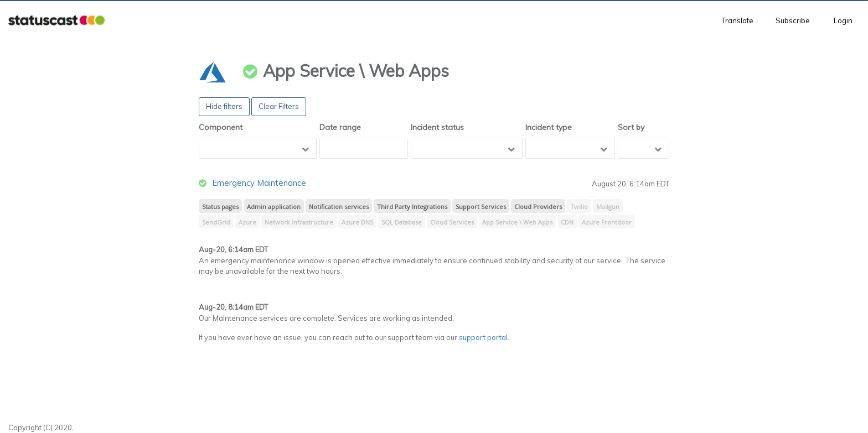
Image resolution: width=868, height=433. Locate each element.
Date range (340, 127)
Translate (738, 20)
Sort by (631, 127)
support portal (483, 337)
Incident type (549, 127)
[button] (56, 21)
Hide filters (224, 106)
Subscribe (793, 20)
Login (843, 20)
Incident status (437, 127)
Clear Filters (279, 106)
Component (221, 127)
